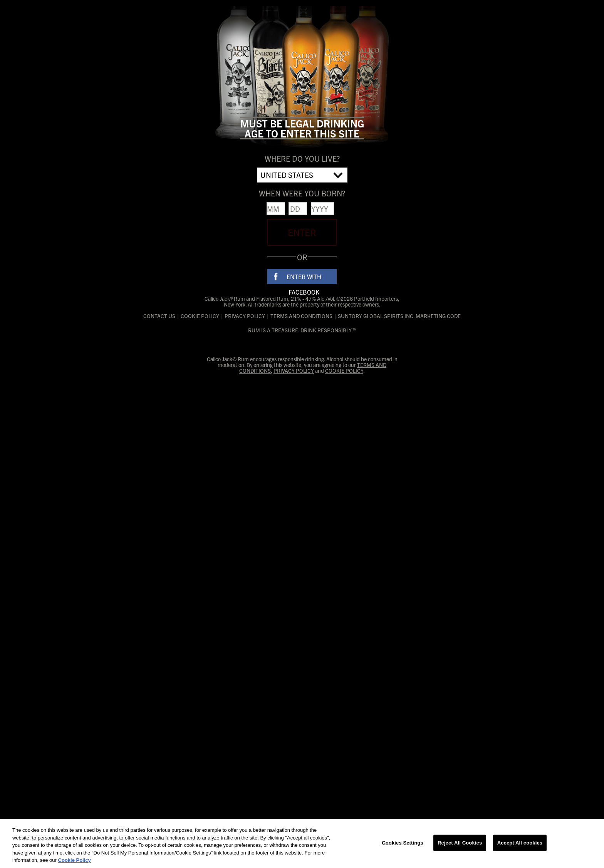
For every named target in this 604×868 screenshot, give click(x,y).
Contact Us (159, 316)
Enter (302, 232)
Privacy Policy (245, 316)
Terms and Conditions (301, 316)
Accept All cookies (520, 843)
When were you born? (302, 193)
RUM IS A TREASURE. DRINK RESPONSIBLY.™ (302, 330)
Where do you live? (302, 158)
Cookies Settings (403, 843)
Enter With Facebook (304, 278)
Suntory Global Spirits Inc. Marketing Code (399, 316)
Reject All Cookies (460, 843)
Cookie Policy (200, 316)
